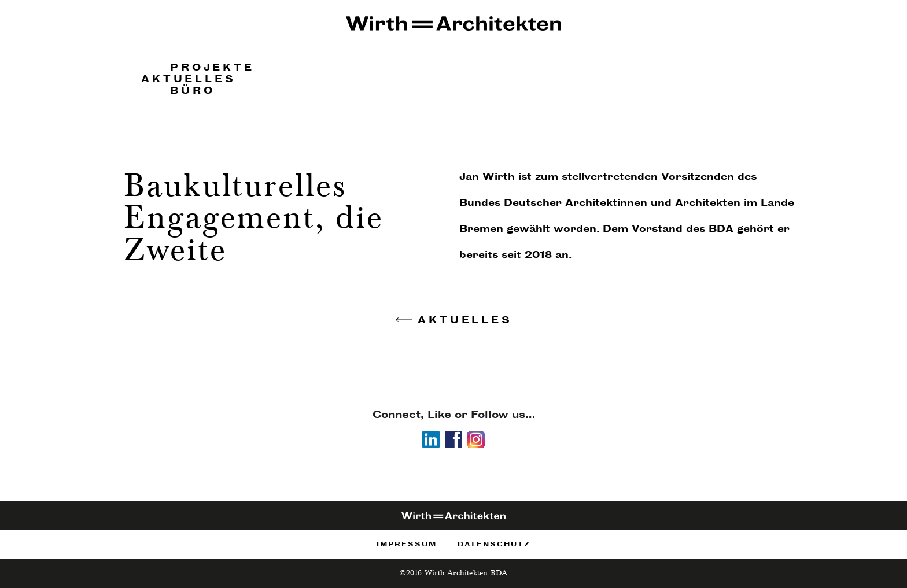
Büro (192, 90)
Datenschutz (494, 544)
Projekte (212, 67)
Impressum (407, 544)
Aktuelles (188, 79)
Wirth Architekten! (454, 25)
